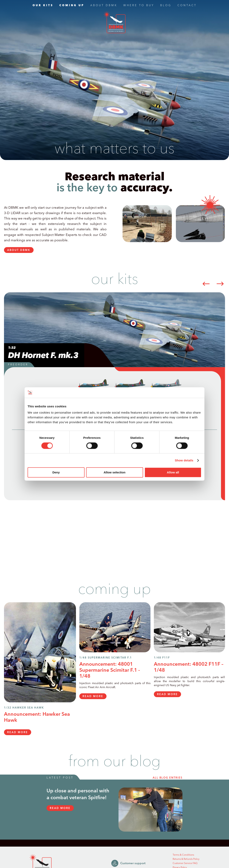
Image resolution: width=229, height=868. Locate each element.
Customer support (128, 863)
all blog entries (168, 778)
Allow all (173, 473)
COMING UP (72, 6)
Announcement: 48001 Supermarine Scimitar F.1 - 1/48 (110, 670)
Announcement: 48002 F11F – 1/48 (189, 667)
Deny (56, 473)
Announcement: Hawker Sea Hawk (37, 717)
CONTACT (187, 6)
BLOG (166, 6)
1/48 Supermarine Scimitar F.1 (106, 658)
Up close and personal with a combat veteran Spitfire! (78, 794)
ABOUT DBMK (104, 6)
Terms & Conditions (183, 855)
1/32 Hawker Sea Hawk (24, 708)
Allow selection (114, 473)
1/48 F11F (162, 658)
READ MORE (18, 732)
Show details (184, 460)
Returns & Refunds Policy (186, 859)
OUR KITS (43, 6)
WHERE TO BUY (139, 6)
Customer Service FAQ (185, 863)
